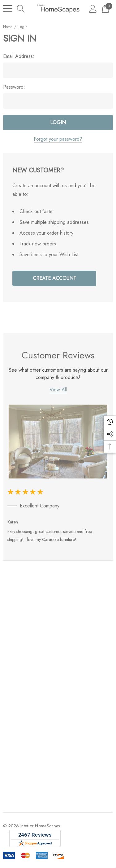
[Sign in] (93, 8)
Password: (14, 87)
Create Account (54, 278)
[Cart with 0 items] (105, 8)
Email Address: (19, 56)
